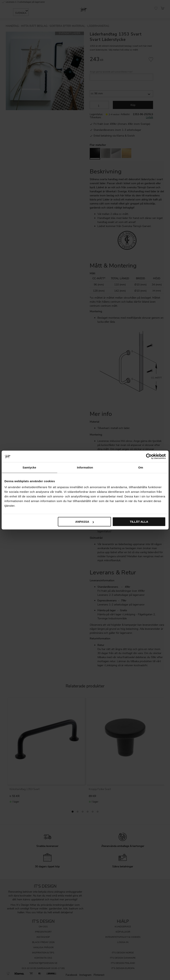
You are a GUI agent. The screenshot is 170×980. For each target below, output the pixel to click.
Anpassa (85, 522)
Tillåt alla (139, 522)
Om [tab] (141, 467)
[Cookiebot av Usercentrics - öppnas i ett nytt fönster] (149, 456)
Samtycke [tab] (29, 467)
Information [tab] (85, 467)
